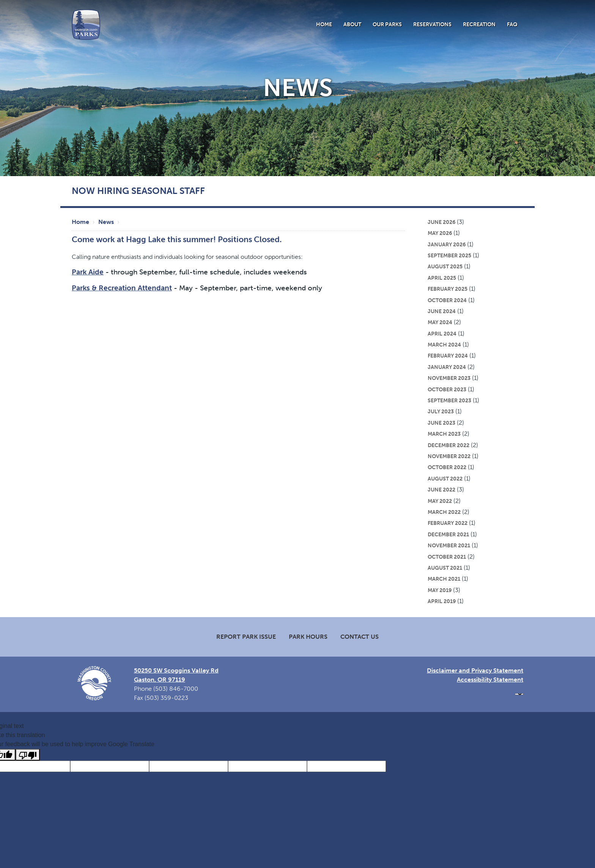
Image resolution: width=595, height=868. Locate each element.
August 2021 (445, 568)
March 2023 (444, 434)
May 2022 (440, 501)
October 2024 (447, 300)
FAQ (512, 24)
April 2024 (442, 334)
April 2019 (442, 601)
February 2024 (448, 356)
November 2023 (449, 378)
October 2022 (447, 467)
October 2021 (447, 557)
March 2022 (444, 512)
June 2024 (442, 311)
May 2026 (440, 233)
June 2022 (442, 490)
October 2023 (447, 389)
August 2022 (445, 479)
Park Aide (88, 272)
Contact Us (360, 637)
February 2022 (448, 523)
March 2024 (444, 345)
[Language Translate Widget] (519, 694)
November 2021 (449, 545)
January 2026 (447, 244)
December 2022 (449, 445)
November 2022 (449, 456)
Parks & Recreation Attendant (122, 288)
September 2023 (449, 400)
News (106, 222)
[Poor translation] (28, 755)
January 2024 (447, 367)
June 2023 (442, 423)
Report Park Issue (246, 637)
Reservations (432, 24)
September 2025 (449, 255)
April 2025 (442, 278)
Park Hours (308, 637)
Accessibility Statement (490, 680)
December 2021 (448, 534)
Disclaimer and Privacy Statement (475, 670)
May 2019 (440, 590)
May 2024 (440, 322)
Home (324, 24)
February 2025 (448, 289)
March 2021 (444, 579)
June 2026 (442, 222)
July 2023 (441, 411)
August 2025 (445, 266)
